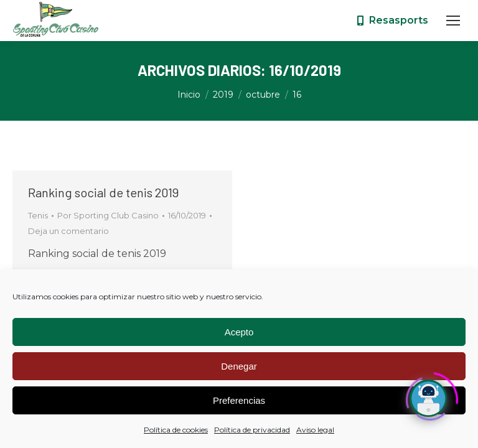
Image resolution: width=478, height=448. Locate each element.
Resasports (392, 20)
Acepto (239, 332)
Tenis (38, 215)
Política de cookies (176, 430)
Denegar (239, 366)
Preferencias (239, 400)
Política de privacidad (252, 430)
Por (108, 215)
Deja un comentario (68, 231)
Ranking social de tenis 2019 (103, 192)
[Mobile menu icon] (453, 21)
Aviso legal (315, 430)
